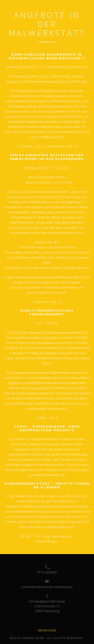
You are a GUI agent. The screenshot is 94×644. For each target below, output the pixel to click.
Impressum (47, 630)
